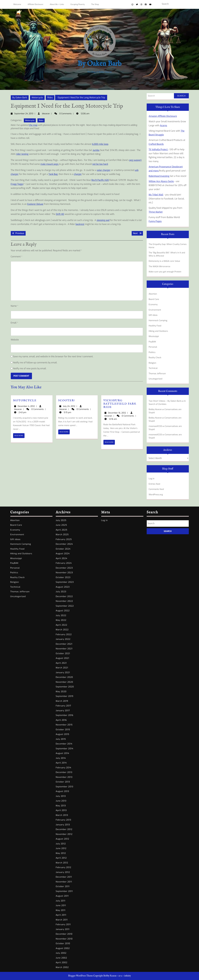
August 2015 (63, 734)
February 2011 (63, 924)
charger (78, 174)
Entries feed (154, 484)
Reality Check (155, 358)
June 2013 (61, 801)
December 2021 (64, 644)
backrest (80, 224)
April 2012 (61, 858)
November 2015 (64, 725)
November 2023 (64, 573)
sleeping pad (103, 220)
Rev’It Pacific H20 (100, 180)
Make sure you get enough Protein (165, 272)
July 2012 (61, 844)
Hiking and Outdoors (158, 331)
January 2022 (63, 639)
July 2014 (61, 758)
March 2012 (62, 863)
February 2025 (64, 539)
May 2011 (61, 910)
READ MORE (19, 436)
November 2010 (64, 939)
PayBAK (152, 342)
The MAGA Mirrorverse (160, 266)
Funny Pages (155, 221)
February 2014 (64, 768)
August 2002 (63, 948)
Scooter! (67, 400)
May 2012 (61, 853)
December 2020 (64, 677)
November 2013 (64, 777)
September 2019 (65, 696)
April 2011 (61, 915)
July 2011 (61, 901)
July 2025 (61, 520)
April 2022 (61, 625)
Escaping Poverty (78, 4)
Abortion (153, 294)
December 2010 (64, 934)
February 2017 (63, 706)
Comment (17, 257)
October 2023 (63, 577)
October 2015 (63, 730)
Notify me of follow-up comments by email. (35, 363)
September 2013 (65, 787)
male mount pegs (50, 164)
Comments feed (156, 489)
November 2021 (64, 649)
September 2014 (65, 749)
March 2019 (62, 701)
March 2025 (62, 535)
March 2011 (62, 920)
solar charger (104, 170)
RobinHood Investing (159, 176)
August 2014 (62, 753)
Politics (152, 352)
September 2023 (65, 582)
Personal (153, 347)
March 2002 (62, 967)
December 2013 (64, 772)
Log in (152, 479)
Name (15, 306)
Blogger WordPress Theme (80, 976)
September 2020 (65, 687)
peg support (135, 160)
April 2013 (61, 810)
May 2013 (61, 806)
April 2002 (62, 962)
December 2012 (64, 829)
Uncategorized (156, 379)
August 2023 (63, 587)
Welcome (17, 4)
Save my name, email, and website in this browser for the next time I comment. (53, 357)
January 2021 (63, 672)
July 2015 (61, 739)
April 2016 (61, 720)
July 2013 (61, 796)
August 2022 (63, 611)
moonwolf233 (155, 426)
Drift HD (60, 214)
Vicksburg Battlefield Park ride (120, 404)
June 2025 (61, 525)
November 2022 (64, 601)
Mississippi (154, 336)
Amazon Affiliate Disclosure (163, 116)
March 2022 (62, 630)
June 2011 (61, 905)
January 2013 (63, 825)
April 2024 (61, 558)
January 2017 (63, 711)
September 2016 (65, 715)
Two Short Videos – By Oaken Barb (165, 401)
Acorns (164, 125)
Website (15, 340)
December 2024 (64, 544)
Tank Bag (53, 174)
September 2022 (65, 606)
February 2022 (64, 634)
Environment (155, 310)
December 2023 (64, 568)
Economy (153, 304)
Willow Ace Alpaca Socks (161, 181)
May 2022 (61, 620)
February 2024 (64, 563)
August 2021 (62, 658)
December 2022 (64, 596)
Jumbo (96, 150)
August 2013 (62, 791)
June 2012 (61, 848)
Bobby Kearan (155, 409)
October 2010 (63, 943)
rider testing (22, 154)
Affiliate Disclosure (35, 4)
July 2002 (61, 953)
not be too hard (100, 164)
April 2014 (61, 763)
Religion (153, 363)
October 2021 (63, 653)
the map (33, 125)
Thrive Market (156, 212)
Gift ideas (153, 315)
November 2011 (64, 882)
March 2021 (62, 668)
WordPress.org (156, 495)
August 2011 (62, 896)
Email (14, 323)
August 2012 (62, 839)
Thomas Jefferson (157, 374)
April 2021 (61, 663)
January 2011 (63, 929)
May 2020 (61, 692)
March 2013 (62, 815)
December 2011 (64, 877)
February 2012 (63, 867)
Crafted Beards (156, 144)
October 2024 (63, 549)
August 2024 (63, 554)
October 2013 (63, 782)
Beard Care (154, 299)
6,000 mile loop (100, 144)
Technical (153, 368)
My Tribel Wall (156, 195)
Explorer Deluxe (35, 204)
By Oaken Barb (99, 64)
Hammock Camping (158, 320)
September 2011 (64, 891)
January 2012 (63, 872)
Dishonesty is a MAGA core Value (164, 261)
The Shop (95, 4)
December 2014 (64, 744)
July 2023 (61, 592)
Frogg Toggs (17, 184)
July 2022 (61, 615)
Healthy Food (155, 326)
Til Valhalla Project (159, 149)
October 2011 (63, 886)
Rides (50, 98)
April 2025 (62, 530)
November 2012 (64, 834)
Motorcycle (37, 98)
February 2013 (63, 820)
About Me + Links (57, 4)
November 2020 (64, 682)
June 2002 (61, 958)
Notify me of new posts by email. (30, 368)
